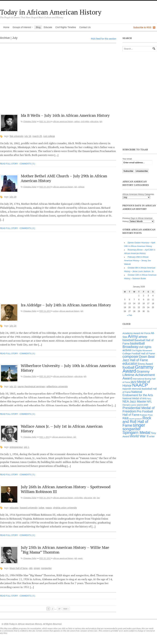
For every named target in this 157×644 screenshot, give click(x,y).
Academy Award (131, 333)
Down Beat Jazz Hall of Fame (139, 358)
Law (98, 498)
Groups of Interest (22, 28)
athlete (143, 337)
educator (14, 508)
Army (133, 336)
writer (152, 436)
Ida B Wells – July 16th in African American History (65, 115)
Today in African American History (51, 12)
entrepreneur (16, 447)
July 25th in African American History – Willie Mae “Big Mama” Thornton (65, 550)
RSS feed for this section (104, 39)
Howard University (29, 508)
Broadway (130, 347)
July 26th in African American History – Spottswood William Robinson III (66, 489)
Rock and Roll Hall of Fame (137, 422)
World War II (139, 436)
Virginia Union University (65, 508)
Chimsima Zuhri (30, 121)
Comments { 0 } (27, 164)
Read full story (9, 164)
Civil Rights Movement (142, 351)
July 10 (13, 386)
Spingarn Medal (136, 432)
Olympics (126, 405)
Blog (38, 27)
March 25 (37, 136)
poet (146, 405)
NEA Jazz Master (134, 401)
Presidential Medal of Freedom (139, 410)
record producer (136, 419)
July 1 (27, 447)
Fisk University (16, 136)
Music (80, 558)
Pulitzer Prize (146, 415)
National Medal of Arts (135, 398)
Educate (48, 27)
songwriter (46, 568)
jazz (134, 382)
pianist (140, 405)
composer (131, 357)
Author (77, 121)
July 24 (13, 326)
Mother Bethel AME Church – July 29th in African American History (64, 178)
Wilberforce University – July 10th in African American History (68, 368)
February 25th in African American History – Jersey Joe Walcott (137, 261)
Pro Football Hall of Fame (138, 413)
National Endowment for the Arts (138, 394)
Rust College (49, 136)
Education (94, 121)
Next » (66, 609)
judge (41, 508)
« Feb (130, 315)
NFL (149, 402)
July (101, 121)
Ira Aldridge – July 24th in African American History (66, 305)
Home (6, 27)
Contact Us (85, 27)
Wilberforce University (57, 386)
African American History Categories (138, 194)
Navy (149, 399)
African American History (63, 121)
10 (59, 609)
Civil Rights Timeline (66, 27)
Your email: (127, 159)
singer (37, 568)
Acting (56, 311)
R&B (31, 568)
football (128, 367)
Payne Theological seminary (31, 386)
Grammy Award (138, 369)
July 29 (13, 197)
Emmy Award (145, 364)
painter (134, 405)
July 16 (28, 136)
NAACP (49, 508)
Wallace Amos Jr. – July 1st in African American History (62, 429)
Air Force (146, 333)
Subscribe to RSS (142, 27)
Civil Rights (85, 121)
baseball (128, 340)
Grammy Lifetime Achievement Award (139, 375)
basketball (137, 343)
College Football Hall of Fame (139, 353)
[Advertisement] (31, 80)
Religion (81, 187)
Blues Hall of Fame (19, 568)
